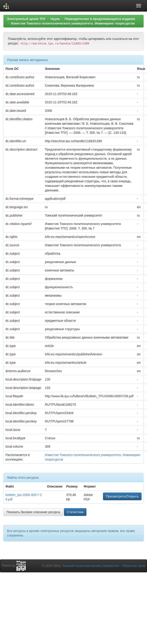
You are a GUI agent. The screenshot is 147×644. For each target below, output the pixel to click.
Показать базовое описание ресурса (33, 512)
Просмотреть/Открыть (122, 496)
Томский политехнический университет (91, 566)
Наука (55, 19)
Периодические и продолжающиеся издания (100, 19)
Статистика (75, 512)
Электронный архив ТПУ (26, 19)
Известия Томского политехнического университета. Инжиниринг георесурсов (73, 23)
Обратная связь (134, 566)
